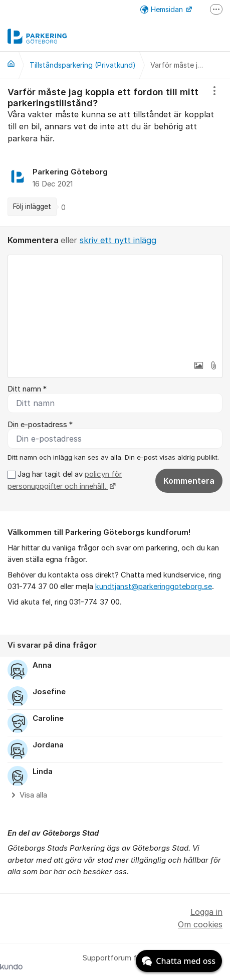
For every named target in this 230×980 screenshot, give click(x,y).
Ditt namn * (27, 389)
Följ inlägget (32, 207)
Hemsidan (163, 9)
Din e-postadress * (40, 425)
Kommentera (189, 481)
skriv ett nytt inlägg (118, 240)
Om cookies (200, 924)
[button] (198, 365)
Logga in (206, 912)
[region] (115, 153)
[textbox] (115, 305)
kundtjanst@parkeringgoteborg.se (154, 586)
